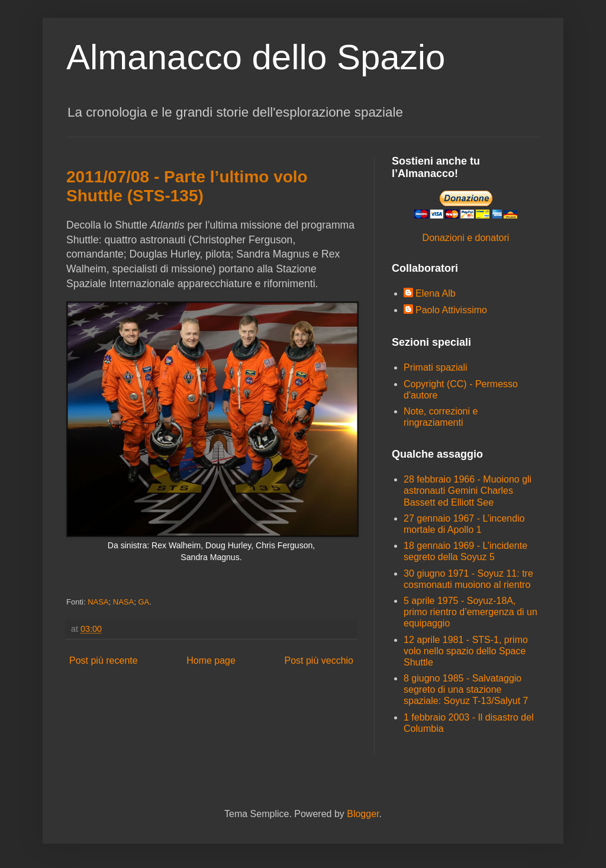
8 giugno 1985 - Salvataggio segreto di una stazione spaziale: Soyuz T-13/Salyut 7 (466, 689)
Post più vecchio (319, 660)
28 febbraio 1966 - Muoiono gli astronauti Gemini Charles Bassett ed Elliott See (468, 491)
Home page (211, 660)
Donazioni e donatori (466, 238)
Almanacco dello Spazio (256, 57)
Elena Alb (436, 293)
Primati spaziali (436, 367)
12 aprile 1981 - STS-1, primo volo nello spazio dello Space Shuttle (466, 651)
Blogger (363, 814)
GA (144, 602)
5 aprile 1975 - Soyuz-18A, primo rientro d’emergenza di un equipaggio (470, 612)
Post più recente (104, 660)
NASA (98, 602)
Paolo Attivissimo (451, 310)
